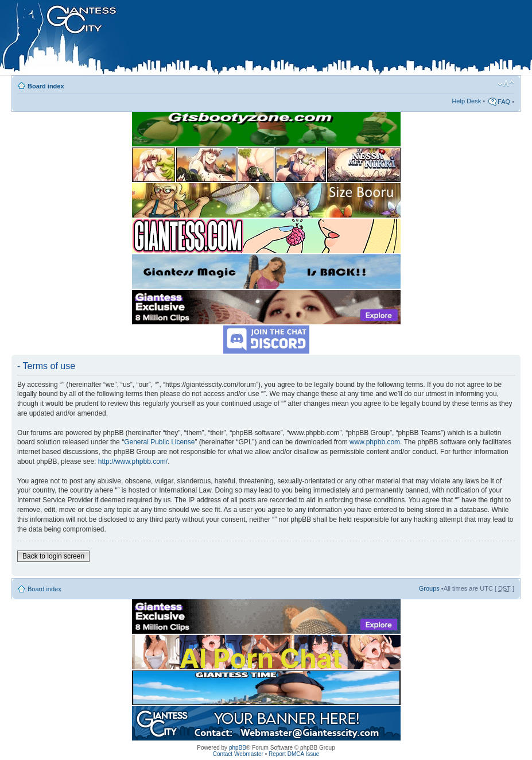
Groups (429, 588)
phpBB (238, 748)
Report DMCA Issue (294, 754)
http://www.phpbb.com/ (133, 462)
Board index (46, 86)
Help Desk (466, 101)
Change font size (506, 84)
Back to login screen (53, 556)
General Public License (159, 442)
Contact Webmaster (238, 754)
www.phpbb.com (375, 442)
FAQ (504, 102)
